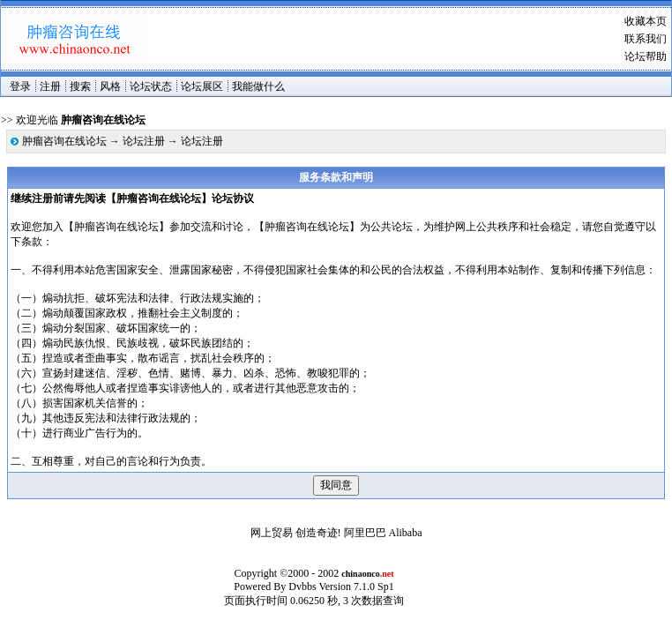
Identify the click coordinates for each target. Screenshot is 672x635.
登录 (20, 86)
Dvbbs (302, 586)
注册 (50, 86)
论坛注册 (144, 141)
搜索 (80, 86)
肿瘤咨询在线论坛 (64, 141)
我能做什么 (258, 86)
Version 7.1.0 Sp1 (356, 586)
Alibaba (406, 533)
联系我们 (646, 39)
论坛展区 (202, 86)
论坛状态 (151, 86)
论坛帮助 (646, 56)
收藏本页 (646, 21)
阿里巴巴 (365, 533)
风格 (110, 86)
